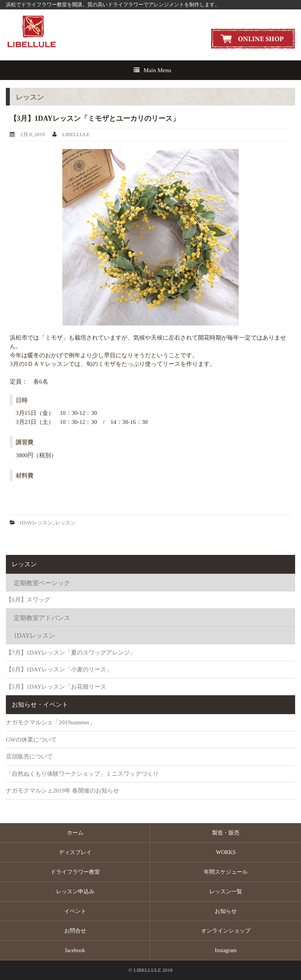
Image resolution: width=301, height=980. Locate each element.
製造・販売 (226, 833)
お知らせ (226, 911)
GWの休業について (31, 740)
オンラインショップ (226, 931)
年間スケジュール (226, 872)
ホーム (75, 833)
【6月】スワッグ (28, 600)
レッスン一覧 (226, 892)
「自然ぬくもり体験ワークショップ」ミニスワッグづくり (82, 774)
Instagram (226, 950)
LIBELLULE (76, 134)
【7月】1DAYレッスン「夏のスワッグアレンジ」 (71, 653)
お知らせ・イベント (40, 705)
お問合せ (75, 931)
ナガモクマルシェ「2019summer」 (51, 722)
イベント (75, 911)
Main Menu (157, 70)
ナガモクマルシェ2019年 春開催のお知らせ (63, 791)
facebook (75, 950)
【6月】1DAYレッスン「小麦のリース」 (59, 669)
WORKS (226, 852)
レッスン (65, 523)
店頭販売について (29, 756)
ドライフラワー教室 (75, 872)
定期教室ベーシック (42, 583)
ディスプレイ (75, 852)
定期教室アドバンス (42, 618)
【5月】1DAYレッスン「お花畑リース (56, 687)
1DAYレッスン (36, 523)
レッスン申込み (75, 892)
